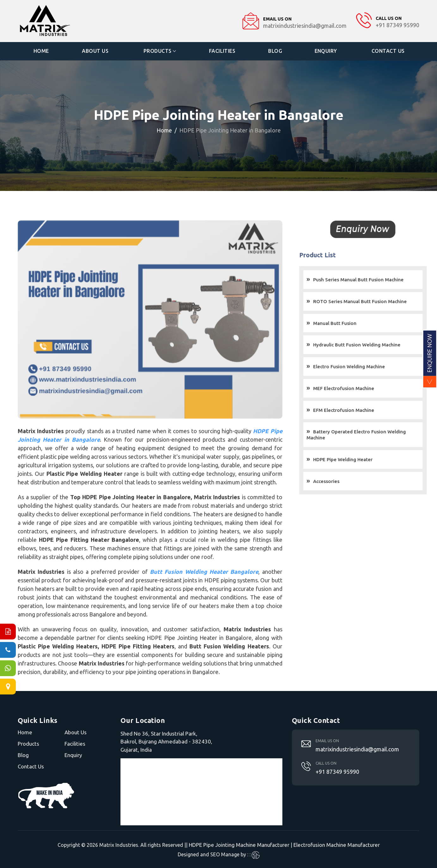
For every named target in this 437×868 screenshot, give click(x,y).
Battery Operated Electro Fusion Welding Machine (366, 435)
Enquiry (326, 51)
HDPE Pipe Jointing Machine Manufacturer (239, 845)
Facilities (222, 51)
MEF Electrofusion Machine (354, 388)
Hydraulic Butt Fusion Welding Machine (367, 345)
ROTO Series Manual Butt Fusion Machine (370, 301)
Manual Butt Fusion (345, 323)
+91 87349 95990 (337, 771)
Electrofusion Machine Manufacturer (337, 845)
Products (158, 51)
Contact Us (388, 51)
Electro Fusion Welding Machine (359, 367)
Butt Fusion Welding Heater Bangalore (204, 582)
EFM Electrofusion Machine (354, 410)
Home (41, 51)
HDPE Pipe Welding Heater (353, 459)
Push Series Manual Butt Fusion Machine (368, 280)
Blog (275, 51)
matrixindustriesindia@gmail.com (357, 749)
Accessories (336, 481)
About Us (95, 51)
